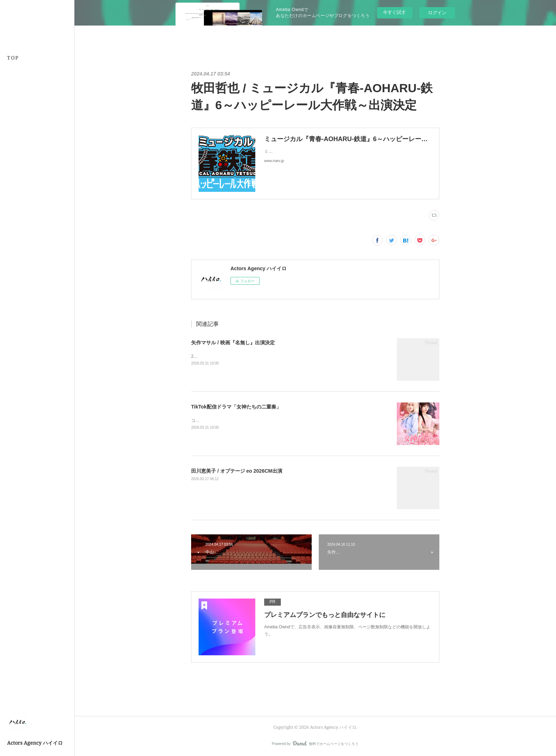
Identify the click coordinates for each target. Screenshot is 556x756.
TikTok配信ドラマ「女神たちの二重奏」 (236, 407)
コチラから (202, 421)
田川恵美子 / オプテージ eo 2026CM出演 (237, 471)
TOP (13, 58)
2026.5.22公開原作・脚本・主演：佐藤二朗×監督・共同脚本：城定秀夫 (259, 356)
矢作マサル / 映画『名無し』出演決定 (233, 343)
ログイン (437, 13)
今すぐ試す (394, 12)
